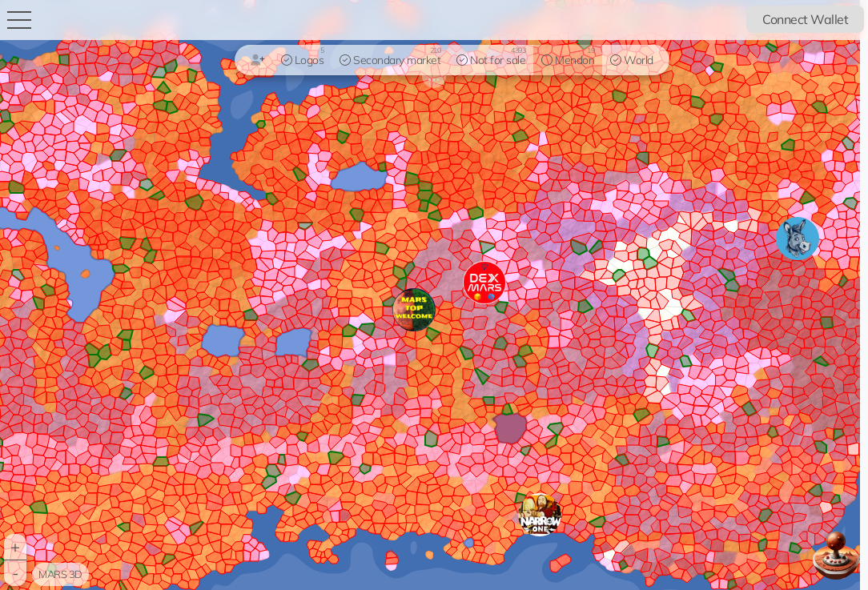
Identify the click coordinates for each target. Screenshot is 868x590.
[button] (540, 515)
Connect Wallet (805, 19)
